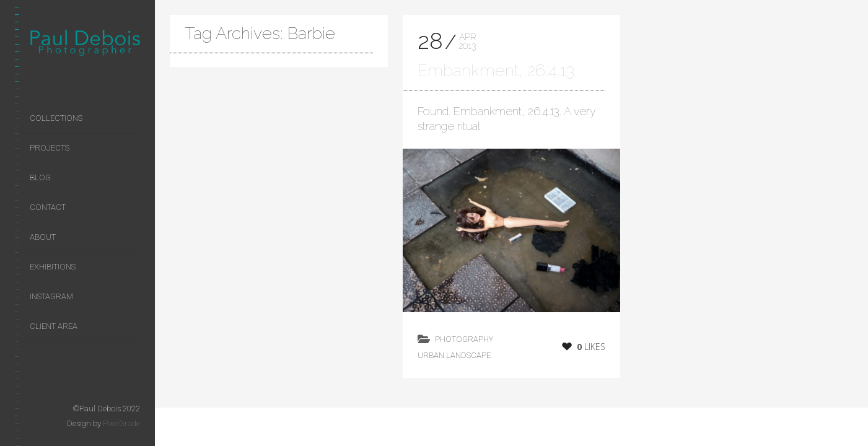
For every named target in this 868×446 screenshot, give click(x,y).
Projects (50, 148)
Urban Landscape (454, 355)
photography (464, 339)
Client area (54, 326)
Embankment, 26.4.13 (496, 70)
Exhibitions (53, 267)
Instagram (51, 296)
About (43, 237)
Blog (40, 177)
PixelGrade (121, 423)
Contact (48, 207)
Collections (56, 118)
